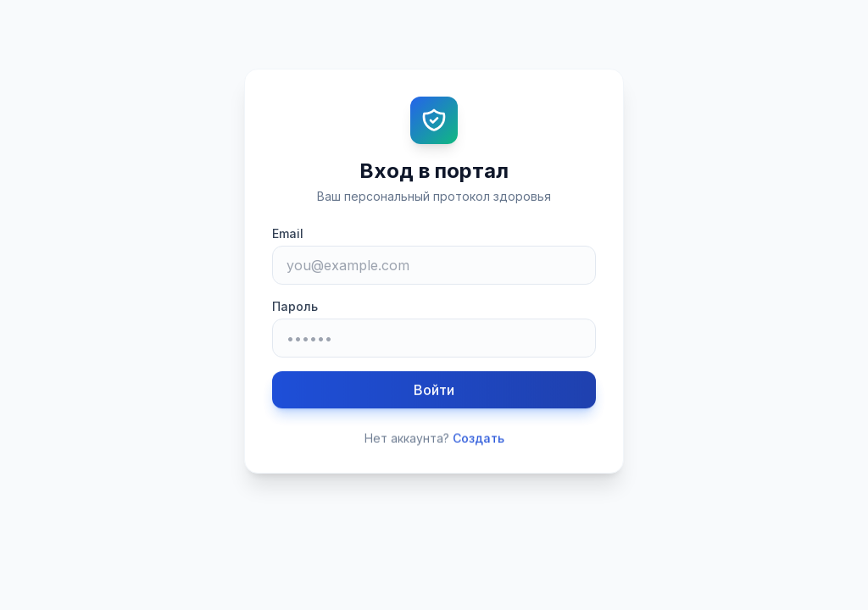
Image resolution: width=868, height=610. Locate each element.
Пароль (295, 306)
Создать (479, 439)
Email (288, 233)
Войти (434, 391)
